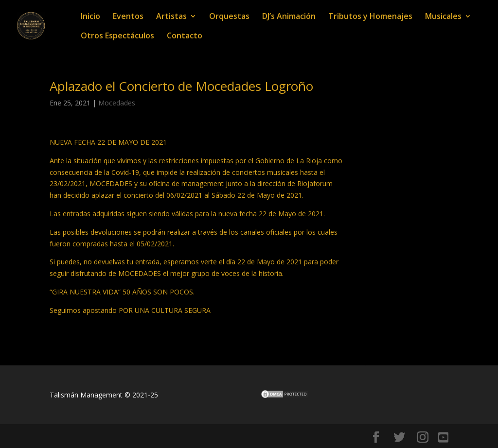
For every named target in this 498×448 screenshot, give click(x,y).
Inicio (90, 17)
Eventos (128, 17)
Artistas (171, 17)
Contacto (185, 36)
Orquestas (229, 17)
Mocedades (117, 103)
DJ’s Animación (289, 17)
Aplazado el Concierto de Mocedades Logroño (181, 86)
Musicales (443, 17)
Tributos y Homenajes (370, 17)
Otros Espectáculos (117, 36)
